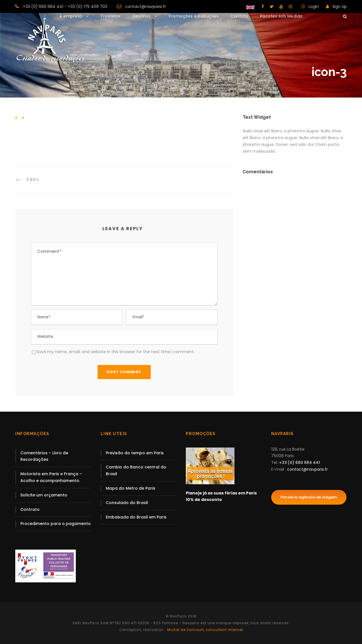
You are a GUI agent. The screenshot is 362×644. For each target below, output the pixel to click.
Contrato (30, 509)
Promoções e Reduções (194, 16)
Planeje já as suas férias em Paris (221, 493)
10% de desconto (204, 500)
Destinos (142, 16)
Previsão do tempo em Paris (135, 453)
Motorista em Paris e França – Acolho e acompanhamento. (51, 477)
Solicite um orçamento (44, 495)
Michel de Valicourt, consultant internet (204, 630)
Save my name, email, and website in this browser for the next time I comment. (116, 352)
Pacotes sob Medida (281, 16)
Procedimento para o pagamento (56, 524)
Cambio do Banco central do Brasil (136, 470)
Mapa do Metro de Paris (131, 488)
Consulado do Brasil (127, 503)
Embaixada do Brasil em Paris (136, 517)
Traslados (111, 16)
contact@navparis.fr (146, 7)
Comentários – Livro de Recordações (44, 456)
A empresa (71, 16)
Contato (239, 16)
